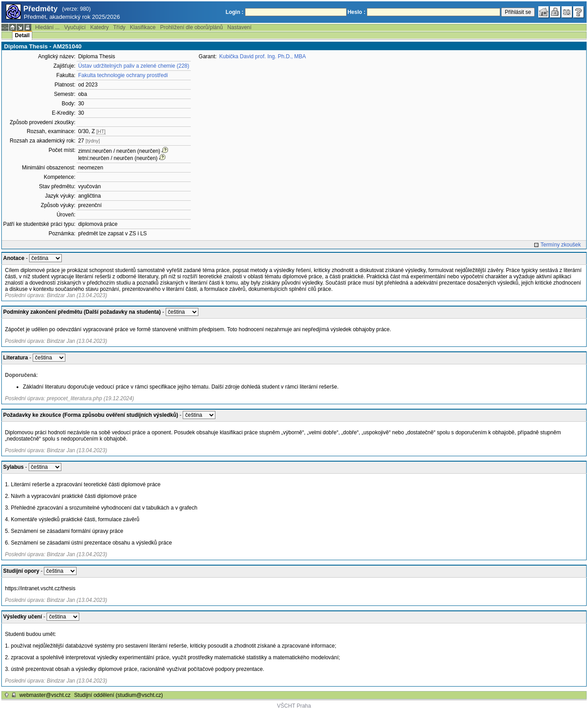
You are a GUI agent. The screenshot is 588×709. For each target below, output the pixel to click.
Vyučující (75, 27)
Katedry (99, 27)
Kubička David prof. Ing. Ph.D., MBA (263, 56)
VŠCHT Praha (294, 706)
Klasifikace (143, 27)
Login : (235, 12)
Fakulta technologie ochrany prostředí (123, 75)
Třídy (119, 27)
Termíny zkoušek (561, 245)
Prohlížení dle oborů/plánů (191, 27)
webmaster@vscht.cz (45, 695)
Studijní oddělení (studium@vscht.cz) (119, 695)
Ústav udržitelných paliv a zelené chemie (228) (133, 66)
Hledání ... (47, 27)
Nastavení (240, 27)
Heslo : (356, 12)
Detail (22, 35)
